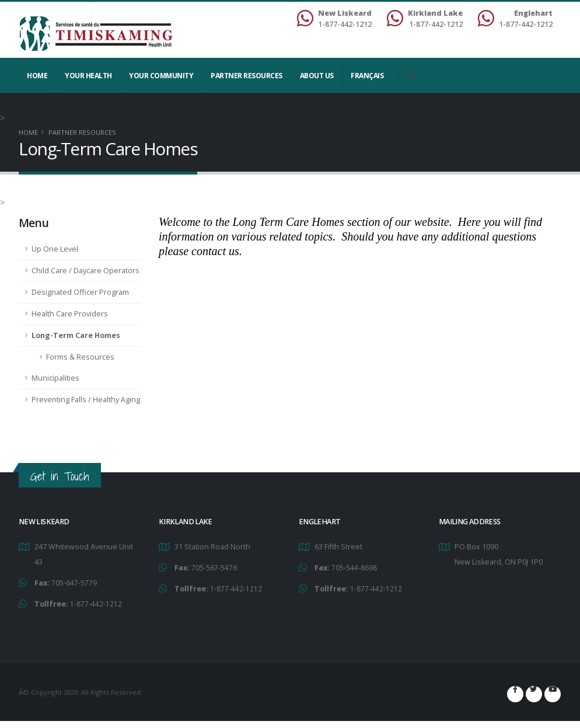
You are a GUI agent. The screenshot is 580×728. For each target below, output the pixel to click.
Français (367, 76)
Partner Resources (247, 76)
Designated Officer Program (80, 292)
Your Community (161, 76)
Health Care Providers (70, 314)
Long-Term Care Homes (76, 335)
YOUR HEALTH (88, 76)
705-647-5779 (74, 582)
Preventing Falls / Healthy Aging (86, 400)
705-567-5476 (214, 567)
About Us (317, 76)
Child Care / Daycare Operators (85, 271)
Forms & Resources (80, 357)
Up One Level (55, 249)
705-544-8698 (354, 567)
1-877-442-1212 (96, 603)
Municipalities (55, 378)
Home (37, 76)
